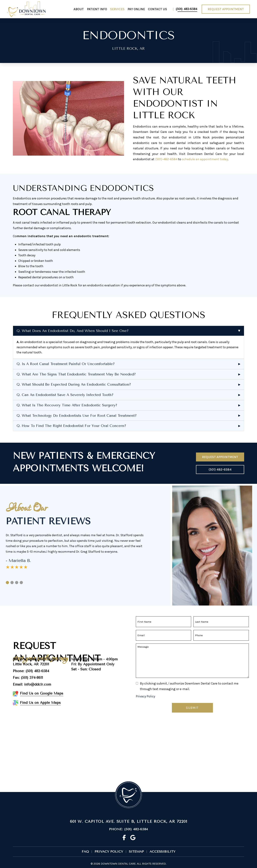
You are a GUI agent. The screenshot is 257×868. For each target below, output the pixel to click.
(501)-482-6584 (166, 159)
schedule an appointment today (205, 159)
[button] (128, 331)
